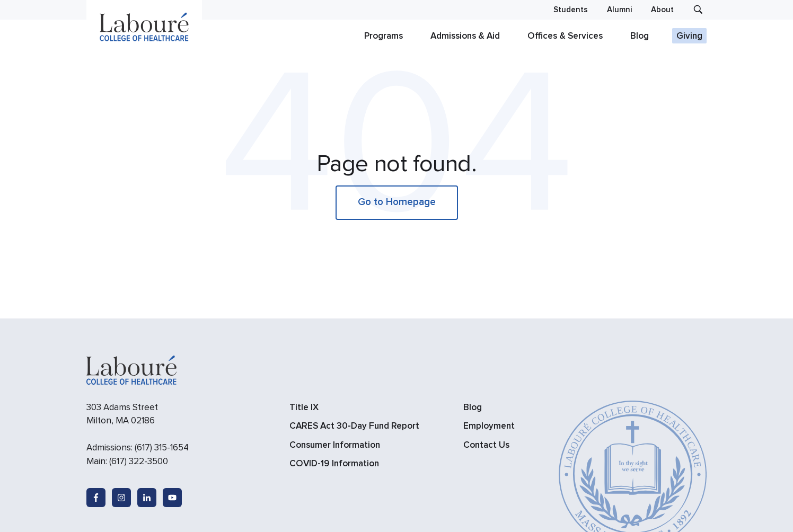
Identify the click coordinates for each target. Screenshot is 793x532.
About (662, 10)
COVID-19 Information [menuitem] (334, 463)
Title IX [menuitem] (304, 407)
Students (571, 10)
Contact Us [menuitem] (486, 445)
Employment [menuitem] (489, 426)
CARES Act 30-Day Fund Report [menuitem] (354, 426)
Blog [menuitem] (473, 407)
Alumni (619, 10)
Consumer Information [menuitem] (335, 445)
